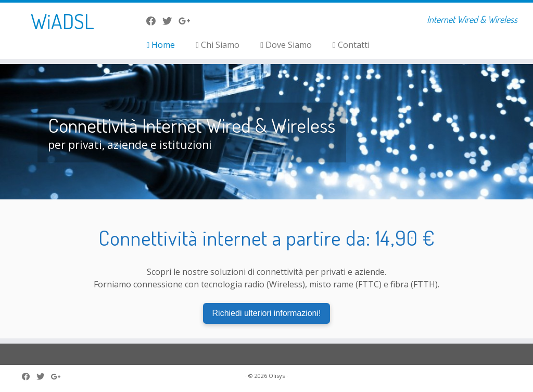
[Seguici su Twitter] (170, 21)
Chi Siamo (218, 45)
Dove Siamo (286, 45)
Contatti (351, 45)
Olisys (277, 376)
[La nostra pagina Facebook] (154, 21)
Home (161, 45)
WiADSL (62, 21)
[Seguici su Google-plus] (188, 21)
